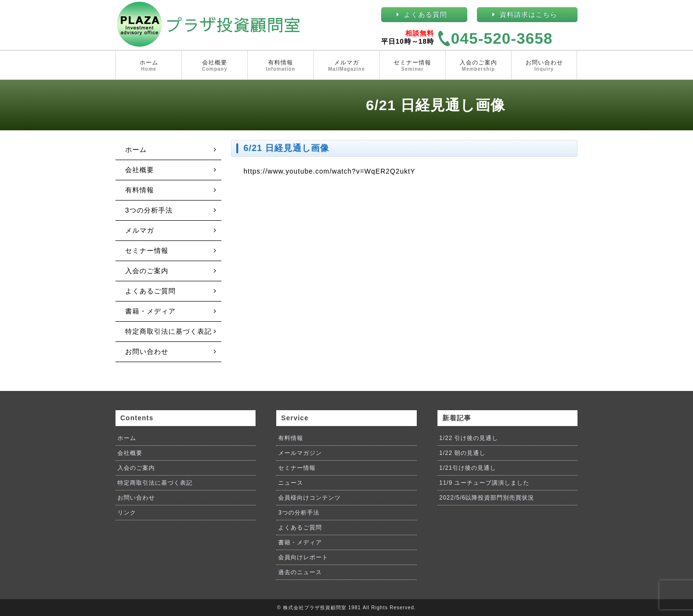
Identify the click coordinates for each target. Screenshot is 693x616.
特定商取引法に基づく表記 (168, 331)
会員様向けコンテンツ (309, 498)
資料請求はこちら (528, 14)
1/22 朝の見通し (463, 453)
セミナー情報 (412, 66)
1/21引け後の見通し (468, 468)
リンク (127, 513)
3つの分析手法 (149, 210)
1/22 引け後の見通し (469, 438)
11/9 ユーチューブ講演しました (485, 483)
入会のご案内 (478, 66)
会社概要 (215, 66)
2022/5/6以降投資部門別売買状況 (487, 498)
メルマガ (346, 66)
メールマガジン (300, 453)
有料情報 (281, 66)
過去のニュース (300, 572)
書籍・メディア (150, 311)
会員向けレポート (303, 557)
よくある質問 (425, 14)
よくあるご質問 (150, 291)
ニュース (291, 483)
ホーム (149, 66)
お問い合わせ (544, 66)
